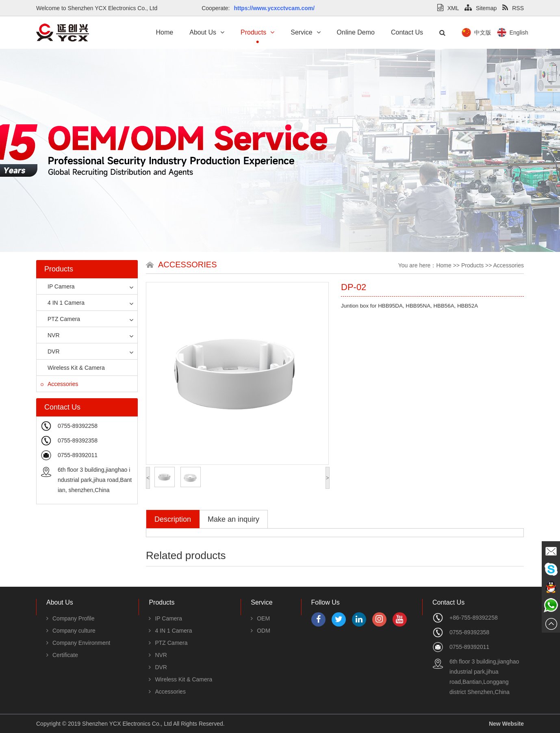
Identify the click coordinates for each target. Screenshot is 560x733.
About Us (207, 32)
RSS (513, 8)
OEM (260, 618)
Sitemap (481, 8)
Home (165, 32)
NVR (50, 335)
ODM (260, 631)
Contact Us (407, 32)
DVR (50, 351)
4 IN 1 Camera (63, 303)
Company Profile (71, 618)
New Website (506, 724)
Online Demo (356, 32)
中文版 (524, 33)
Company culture (71, 631)
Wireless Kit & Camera (73, 368)
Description (173, 519)
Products (257, 32)
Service (305, 32)
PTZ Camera (60, 319)
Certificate (62, 655)
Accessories (59, 384)
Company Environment (78, 643)
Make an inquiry (233, 519)
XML (448, 8)
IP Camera (58, 286)
